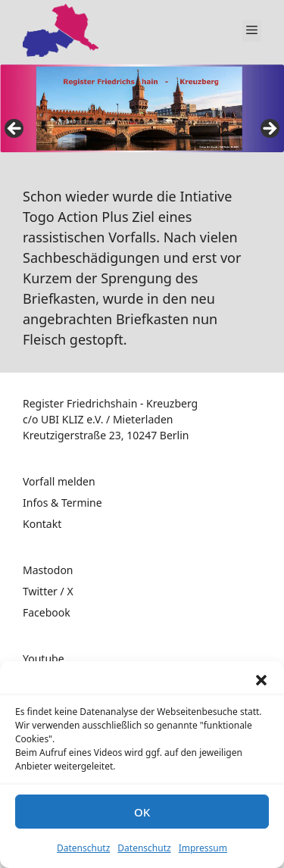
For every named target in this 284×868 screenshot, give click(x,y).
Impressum (203, 848)
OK (142, 812)
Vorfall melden (59, 481)
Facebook (47, 612)
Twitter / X (48, 591)
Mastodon (48, 570)
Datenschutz (83, 848)
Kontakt (42, 524)
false (15, 130)
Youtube (44, 659)
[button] (261, 680)
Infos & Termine (62, 503)
